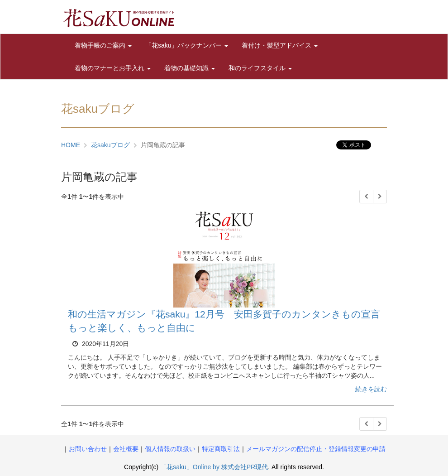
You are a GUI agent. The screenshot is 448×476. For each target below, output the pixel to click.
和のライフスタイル (260, 68)
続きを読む (371, 389)
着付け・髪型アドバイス (280, 45)
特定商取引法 (221, 449)
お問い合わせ (88, 449)
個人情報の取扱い (170, 449)
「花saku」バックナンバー (187, 45)
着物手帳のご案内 (103, 45)
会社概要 (126, 449)
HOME (71, 145)
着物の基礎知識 (190, 68)
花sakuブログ (110, 145)
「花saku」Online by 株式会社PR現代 (214, 467)
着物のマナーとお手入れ (113, 68)
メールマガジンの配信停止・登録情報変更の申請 (316, 449)
